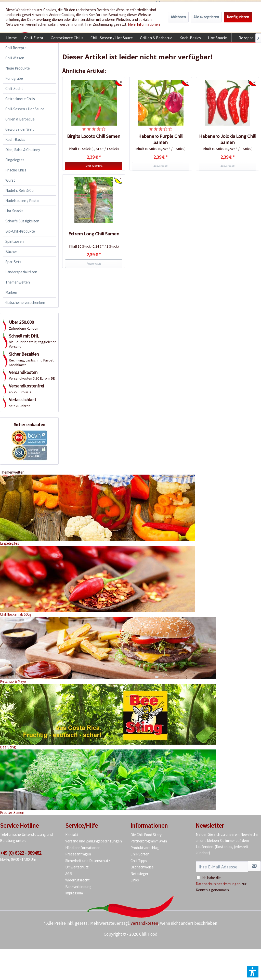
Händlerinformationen (83, 848)
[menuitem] (11, 38)
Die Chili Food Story (146, 835)
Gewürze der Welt (20, 129)
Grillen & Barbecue (20, 119)
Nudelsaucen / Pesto (22, 201)
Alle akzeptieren (206, 17)
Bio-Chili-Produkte (20, 231)
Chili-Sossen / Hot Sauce (25, 109)
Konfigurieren (238, 17)
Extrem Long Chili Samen (94, 234)
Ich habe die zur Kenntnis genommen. (221, 884)
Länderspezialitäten (21, 272)
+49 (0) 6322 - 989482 (21, 853)
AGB (69, 874)
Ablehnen (178, 17)
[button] (253, 972)
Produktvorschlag (145, 848)
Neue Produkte (18, 68)
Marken (11, 292)
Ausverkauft (161, 166)
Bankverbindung (78, 887)
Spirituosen (15, 241)
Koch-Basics (15, 139)
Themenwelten (18, 282)
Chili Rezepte (16, 48)
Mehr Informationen (144, 24)
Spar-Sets (13, 262)
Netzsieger (139, 874)
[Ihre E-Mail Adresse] (222, 867)
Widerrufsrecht (77, 880)
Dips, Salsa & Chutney (23, 150)
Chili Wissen (15, 58)
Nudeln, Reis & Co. (20, 190)
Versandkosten (144, 923)
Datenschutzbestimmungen (218, 884)
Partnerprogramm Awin (149, 841)
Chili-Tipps (139, 861)
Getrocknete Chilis (20, 99)
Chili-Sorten (140, 854)
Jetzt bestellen (94, 166)
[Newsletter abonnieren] (254, 866)
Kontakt (72, 835)
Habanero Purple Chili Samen (161, 139)
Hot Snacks (14, 211)
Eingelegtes (15, 160)
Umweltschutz (77, 867)
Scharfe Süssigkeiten (22, 221)
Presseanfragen (78, 854)
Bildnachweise (142, 867)
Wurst (10, 180)
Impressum (74, 893)
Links (135, 880)
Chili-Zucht (14, 89)
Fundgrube (14, 78)
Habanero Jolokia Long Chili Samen (228, 139)
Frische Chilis (16, 170)
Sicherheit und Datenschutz (88, 861)
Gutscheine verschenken (25, 303)
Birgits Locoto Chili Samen (94, 136)
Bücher (11, 252)
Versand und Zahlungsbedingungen (94, 841)
